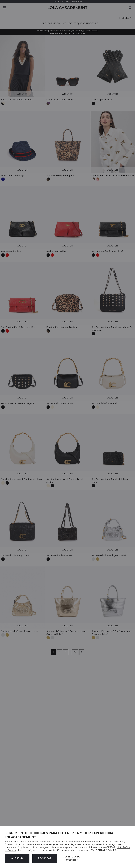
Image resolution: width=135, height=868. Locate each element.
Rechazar (45, 858)
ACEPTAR (17, 858)
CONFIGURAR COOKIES (72, 858)
